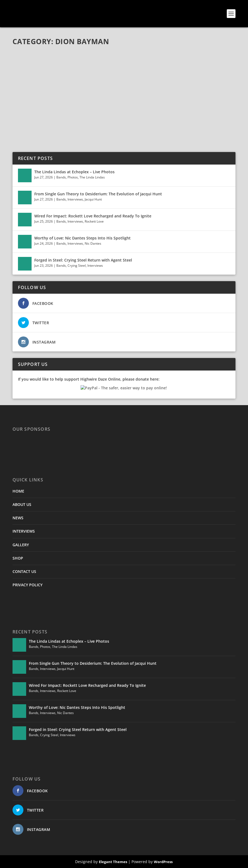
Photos (73, 177)
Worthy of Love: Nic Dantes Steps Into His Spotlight (82, 238)
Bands (61, 177)
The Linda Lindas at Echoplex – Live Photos (74, 172)
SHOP (18, 558)
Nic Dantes (93, 243)
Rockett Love (94, 221)
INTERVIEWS (24, 531)
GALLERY (21, 545)
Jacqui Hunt (93, 199)
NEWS (18, 518)
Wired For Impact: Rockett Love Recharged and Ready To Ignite (93, 216)
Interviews (75, 199)
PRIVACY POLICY (27, 585)
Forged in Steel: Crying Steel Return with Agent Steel (83, 260)
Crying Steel (77, 265)
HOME (18, 491)
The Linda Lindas (92, 177)
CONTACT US (24, 571)
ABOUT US (22, 504)
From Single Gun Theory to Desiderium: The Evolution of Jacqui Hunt (98, 194)
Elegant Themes (113, 862)
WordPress (163, 862)
